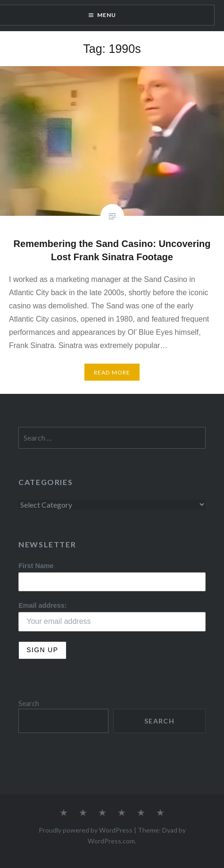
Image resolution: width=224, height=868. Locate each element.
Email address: (42, 605)
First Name (36, 566)
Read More (112, 372)
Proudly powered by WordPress (86, 830)
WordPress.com (111, 841)
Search (29, 703)
